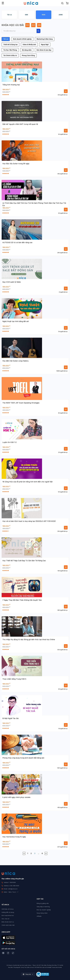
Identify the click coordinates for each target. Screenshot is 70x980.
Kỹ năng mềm (27, 50)
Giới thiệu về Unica (8, 909)
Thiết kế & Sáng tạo (10, 44)
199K (44, 15)
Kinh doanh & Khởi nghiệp (22, 39)
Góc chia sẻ (5, 919)
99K (26, 15)
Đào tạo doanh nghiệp (44, 910)
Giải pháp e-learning (43, 907)
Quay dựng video (42, 913)
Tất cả (9, 15)
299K (61, 15)
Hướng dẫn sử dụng (8, 912)
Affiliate (39, 916)
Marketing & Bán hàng (45, 39)
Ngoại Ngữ (45, 44)
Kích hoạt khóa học (8, 915)
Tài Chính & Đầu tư (10, 55)
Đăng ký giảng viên (43, 903)
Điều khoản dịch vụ (8, 922)
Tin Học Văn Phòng (10, 50)
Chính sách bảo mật (8, 925)
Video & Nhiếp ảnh (29, 44)
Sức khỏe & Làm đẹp (44, 50)
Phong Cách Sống (28, 55)
